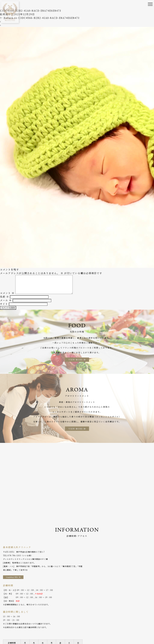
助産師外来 (70, 630)
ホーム (6, 630)
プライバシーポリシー (37, 635)
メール (6, 303)
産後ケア (57, 630)
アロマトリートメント (109, 630)
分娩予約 (138, 630)
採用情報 (19, 635)
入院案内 (82, 630)
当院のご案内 (18, 630)
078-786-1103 (14, 560)
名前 (5, 299)
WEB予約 (7, 635)
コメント (7, 296)
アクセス (127, 630)
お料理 (93, 630)
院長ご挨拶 (33, 630)
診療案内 (46, 630)
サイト (4, 307)
